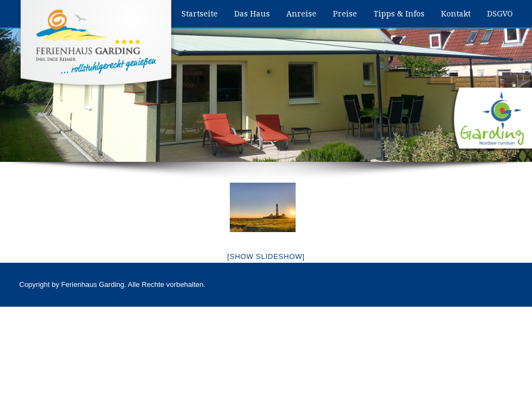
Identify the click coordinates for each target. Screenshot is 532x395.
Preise (345, 14)
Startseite (200, 14)
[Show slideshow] (266, 256)
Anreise (301, 14)
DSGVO (500, 14)
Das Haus (252, 14)
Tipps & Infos (399, 14)
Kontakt (456, 14)
